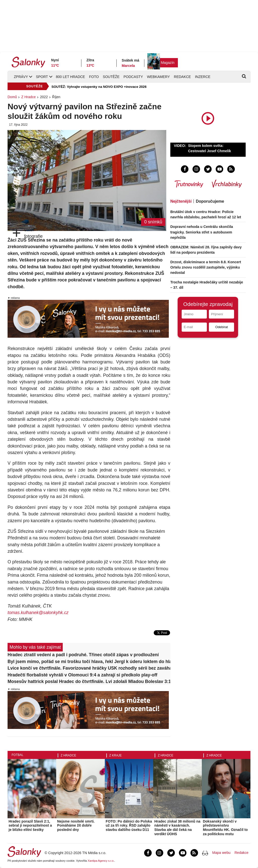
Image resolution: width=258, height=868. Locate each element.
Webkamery (158, 77)
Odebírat (221, 327)
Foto (94, 77)
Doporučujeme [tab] (210, 201)
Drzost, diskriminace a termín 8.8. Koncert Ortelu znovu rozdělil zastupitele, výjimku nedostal (206, 267)
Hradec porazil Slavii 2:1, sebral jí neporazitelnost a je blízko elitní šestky (30, 826)
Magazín (168, 63)
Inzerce (203, 77)
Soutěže (111, 77)
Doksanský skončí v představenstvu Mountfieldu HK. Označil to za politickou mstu (225, 828)
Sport (42, 77)
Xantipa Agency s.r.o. (101, 861)
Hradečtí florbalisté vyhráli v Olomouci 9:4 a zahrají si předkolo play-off (82, 675)
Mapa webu (221, 853)
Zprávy (21, 77)
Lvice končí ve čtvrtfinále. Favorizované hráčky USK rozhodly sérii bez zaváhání (89, 668)
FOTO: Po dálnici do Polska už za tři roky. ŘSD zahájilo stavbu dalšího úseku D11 (129, 826)
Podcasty (133, 77)
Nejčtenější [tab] (181, 201)
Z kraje (116, 755)
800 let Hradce (71, 77)
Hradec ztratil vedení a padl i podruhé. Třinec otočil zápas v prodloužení (83, 655)
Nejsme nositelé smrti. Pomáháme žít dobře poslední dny (76, 826)
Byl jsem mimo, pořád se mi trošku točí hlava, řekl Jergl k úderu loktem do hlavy (89, 662)
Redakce (182, 77)
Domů (12, 97)
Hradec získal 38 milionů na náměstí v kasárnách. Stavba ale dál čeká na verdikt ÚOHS (177, 828)
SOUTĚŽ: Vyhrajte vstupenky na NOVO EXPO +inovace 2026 (99, 87)
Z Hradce (28, 97)
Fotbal (18, 755)
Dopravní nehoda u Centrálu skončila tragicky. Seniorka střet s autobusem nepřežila (202, 232)
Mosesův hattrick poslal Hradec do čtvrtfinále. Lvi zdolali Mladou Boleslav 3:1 (89, 681)
